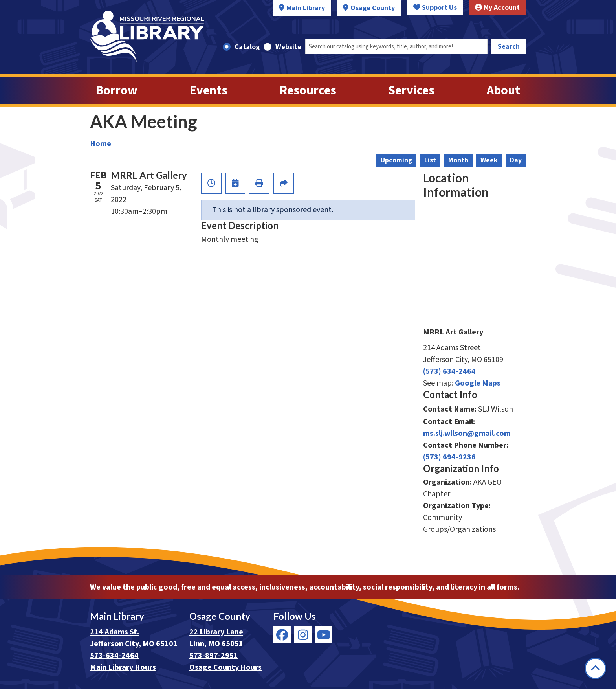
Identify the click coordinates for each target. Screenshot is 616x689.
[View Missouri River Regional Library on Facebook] (282, 635)
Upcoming (396, 160)
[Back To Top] (595, 668)
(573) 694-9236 (449, 457)
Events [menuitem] (209, 90)
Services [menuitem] (411, 90)
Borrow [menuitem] (117, 90)
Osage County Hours (225, 667)
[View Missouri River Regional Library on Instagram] (303, 635)
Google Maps (478, 383)
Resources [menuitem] (308, 90)
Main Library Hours (123, 667)
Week (489, 160)
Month (458, 160)
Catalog (247, 47)
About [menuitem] (503, 90)
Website (288, 47)
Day (516, 160)
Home (101, 144)
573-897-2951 (214, 656)
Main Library (306, 8)
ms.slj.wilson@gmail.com (467, 434)
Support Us (435, 8)
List (430, 160)
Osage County (373, 8)
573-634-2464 (114, 656)
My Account (497, 8)
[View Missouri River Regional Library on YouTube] (324, 635)
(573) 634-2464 (449, 371)
